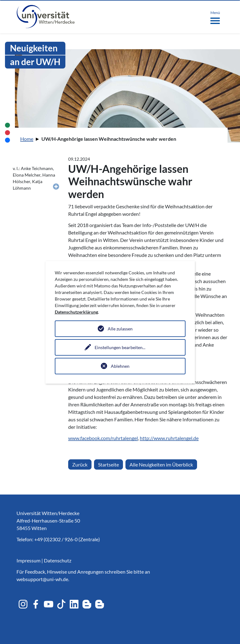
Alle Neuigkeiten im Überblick (161, 464)
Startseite (108, 464)
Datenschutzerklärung (76, 312)
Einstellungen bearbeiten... (120, 347)
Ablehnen (120, 366)
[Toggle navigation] (215, 16)
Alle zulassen (120, 329)
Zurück (80, 464)
